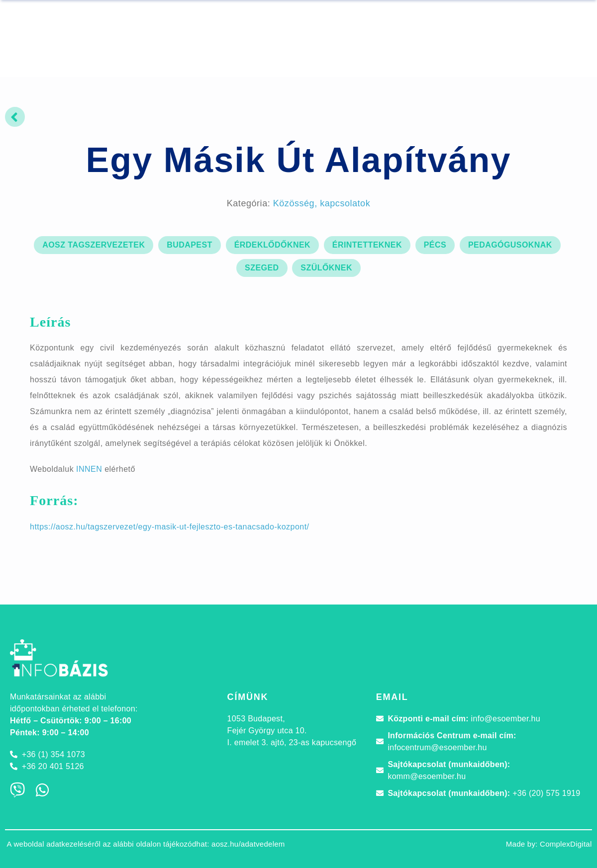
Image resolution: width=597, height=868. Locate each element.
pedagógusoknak (510, 245)
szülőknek (326, 268)
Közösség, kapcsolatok (322, 203)
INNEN (89, 469)
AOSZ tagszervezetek (94, 245)
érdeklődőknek (272, 245)
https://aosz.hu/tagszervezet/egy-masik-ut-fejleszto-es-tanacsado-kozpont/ (170, 527)
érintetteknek (367, 245)
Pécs (435, 245)
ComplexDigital (566, 844)
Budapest (190, 245)
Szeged (262, 268)
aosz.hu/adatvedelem (248, 844)
